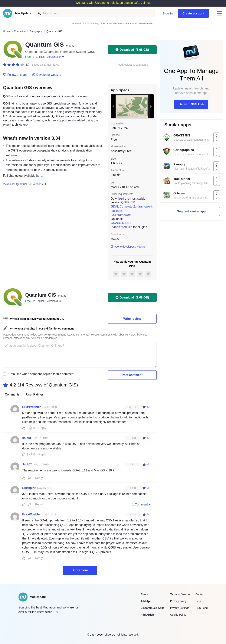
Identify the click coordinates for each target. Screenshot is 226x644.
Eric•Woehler (32, 407)
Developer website (47, 75)
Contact (200, 594)
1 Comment (142, 504)
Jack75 (27, 464)
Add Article (148, 615)
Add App (146, 601)
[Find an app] (39, 13)
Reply (42, 428)
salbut (27, 438)
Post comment (132, 375)
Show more (80, 570)
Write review (132, 319)
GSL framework (121, 215)
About (144, 594)
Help (198, 601)
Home (7, 31)
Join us (146, 3)
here (39, 176)
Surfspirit (29, 488)
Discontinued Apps (153, 608)
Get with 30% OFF (191, 104)
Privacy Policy (178, 601)
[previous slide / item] (113, 106)
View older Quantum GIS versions (25, 184)
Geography (36, 31)
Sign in (168, 13)
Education (20, 31)
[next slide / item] (151, 106)
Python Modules (121, 227)
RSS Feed (202, 608)
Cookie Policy (178, 615)
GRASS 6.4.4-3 (121, 223)
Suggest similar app (191, 211)
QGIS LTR (128, 202)
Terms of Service (180, 594)
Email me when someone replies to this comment (42, 374)
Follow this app (15, 75)
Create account (193, 13)
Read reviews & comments (132, 65)
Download (132, 50)
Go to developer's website (128, 247)
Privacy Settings (180, 608)
